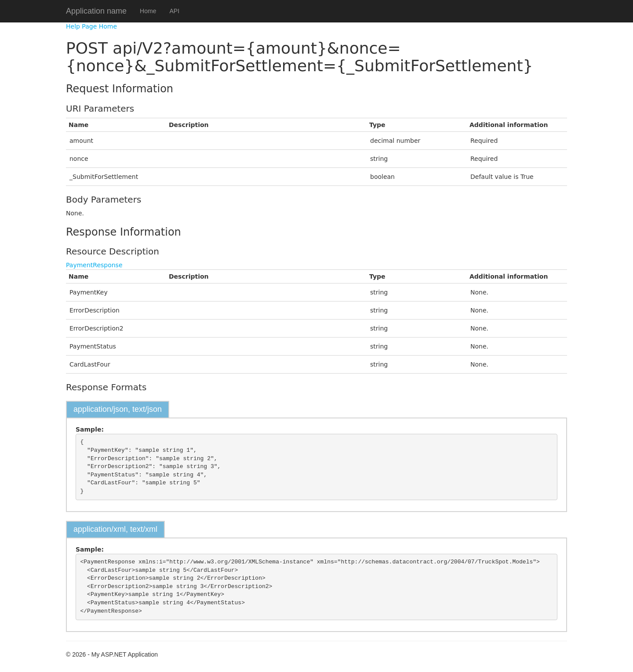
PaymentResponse (94, 265)
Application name (96, 11)
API (174, 11)
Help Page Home (91, 26)
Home (148, 11)
